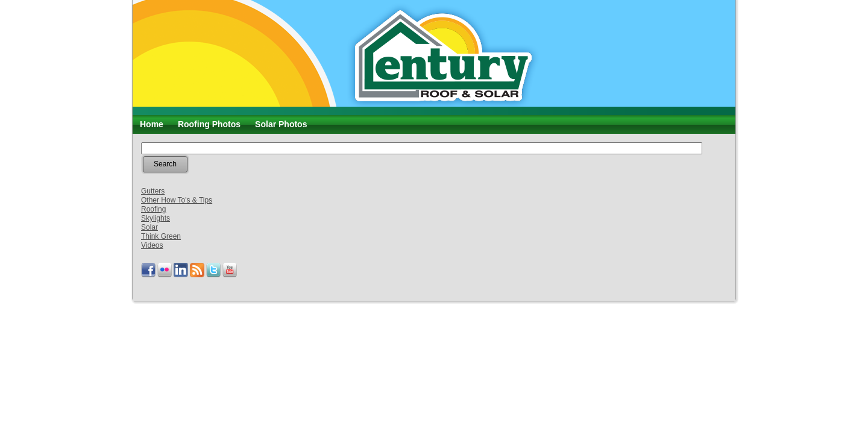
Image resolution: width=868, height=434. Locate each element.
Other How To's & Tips (177, 200)
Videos (152, 245)
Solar (149, 227)
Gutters (153, 191)
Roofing (153, 209)
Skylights (156, 218)
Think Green (161, 236)
